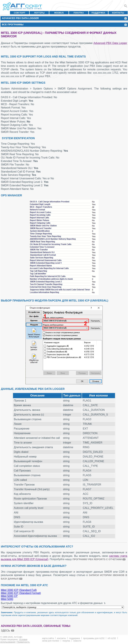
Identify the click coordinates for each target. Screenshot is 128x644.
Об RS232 (112, 638)
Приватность (23, 642)
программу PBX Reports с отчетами (97, 559)
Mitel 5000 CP (9, 596)
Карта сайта (48, 638)
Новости (77, 641)
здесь (5, 631)
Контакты (118, 13)
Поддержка (98, 13)
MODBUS (59, 13)
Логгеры (39, 13)
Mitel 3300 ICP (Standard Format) (21, 593)
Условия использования (14, 641)
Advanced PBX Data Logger (110, 43)
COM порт (20, 13)
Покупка (79, 13)
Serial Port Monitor (51, 641)
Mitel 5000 (7, 599)
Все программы (13, 24)
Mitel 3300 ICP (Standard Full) (19, 590)
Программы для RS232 (94, 638)
